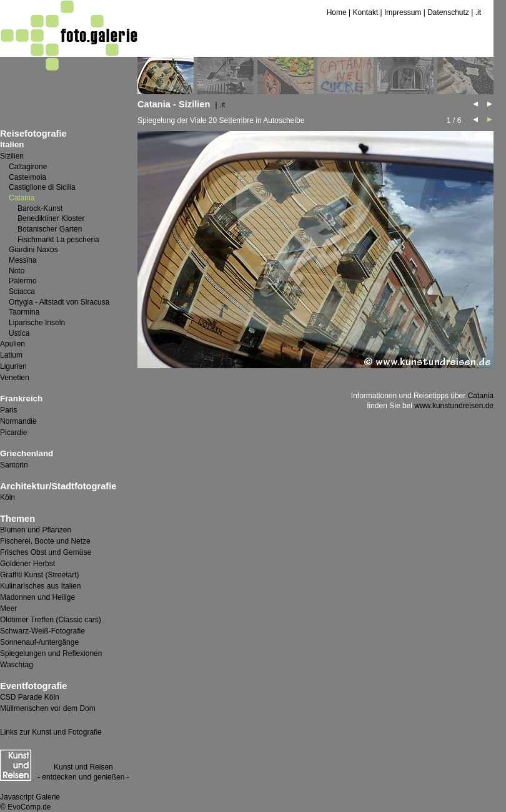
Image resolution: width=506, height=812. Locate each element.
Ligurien (13, 366)
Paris (8, 410)
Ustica (19, 333)
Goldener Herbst (27, 564)
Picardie (13, 433)
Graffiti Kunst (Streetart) (40, 575)
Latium (11, 355)
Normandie (18, 421)
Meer (8, 609)
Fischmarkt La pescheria (58, 240)
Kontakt (366, 12)
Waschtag (17, 665)
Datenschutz (448, 12)
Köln (7, 497)
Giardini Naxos (33, 250)
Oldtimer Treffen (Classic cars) (51, 620)
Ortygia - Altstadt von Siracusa (59, 302)
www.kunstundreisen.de (454, 406)
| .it (221, 105)
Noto (17, 271)
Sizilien (12, 156)
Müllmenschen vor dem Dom (48, 708)
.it (478, 12)
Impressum (403, 12)
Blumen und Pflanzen (36, 530)
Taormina (24, 312)
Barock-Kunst (40, 208)
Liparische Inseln (37, 323)
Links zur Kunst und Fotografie (51, 732)
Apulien (12, 344)
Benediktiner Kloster (51, 218)
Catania (481, 396)
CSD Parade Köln (30, 697)
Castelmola (27, 177)
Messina (23, 260)
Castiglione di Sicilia (42, 187)
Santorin (14, 465)
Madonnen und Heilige (37, 597)
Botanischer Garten (50, 229)
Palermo (23, 281)
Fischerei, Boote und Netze (45, 541)
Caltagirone (28, 167)
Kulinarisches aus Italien (40, 586)
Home (337, 12)
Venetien (15, 378)
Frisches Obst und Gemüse (46, 552)
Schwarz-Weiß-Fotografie (42, 631)
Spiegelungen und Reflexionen (51, 653)
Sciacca (22, 291)
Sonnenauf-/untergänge (39, 642)
